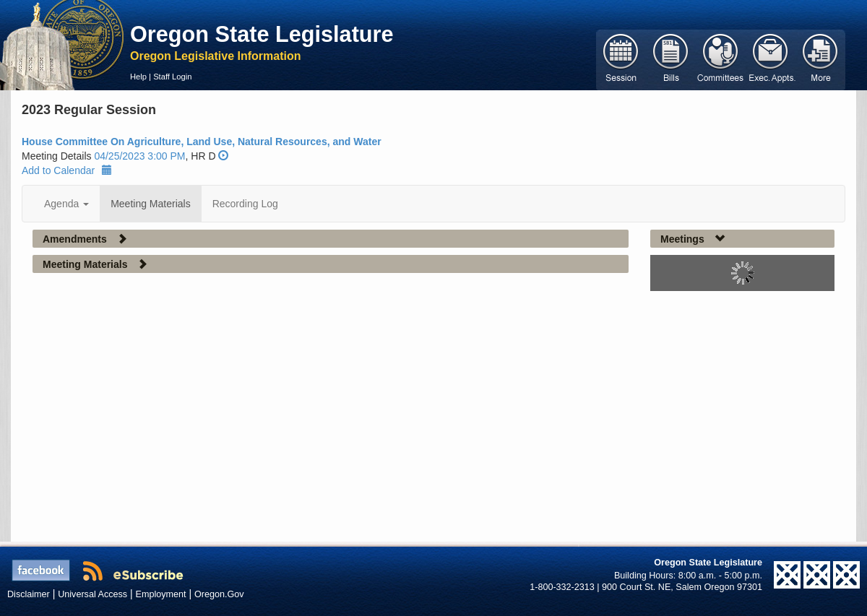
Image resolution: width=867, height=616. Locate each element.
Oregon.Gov (219, 594)
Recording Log (245, 204)
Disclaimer (29, 594)
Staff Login (172, 77)
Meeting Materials (151, 204)
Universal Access (92, 594)
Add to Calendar (67, 170)
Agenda (66, 204)
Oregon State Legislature (262, 34)
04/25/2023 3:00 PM (139, 156)
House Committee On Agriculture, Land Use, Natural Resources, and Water (202, 142)
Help (138, 77)
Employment (161, 594)
